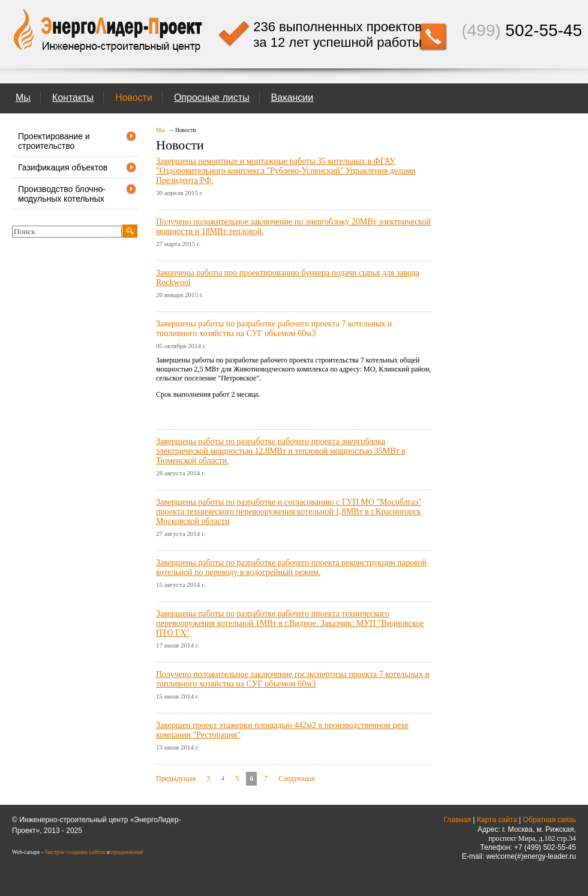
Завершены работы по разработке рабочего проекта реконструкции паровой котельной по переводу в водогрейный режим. (291, 567)
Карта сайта (497, 820)
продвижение (127, 852)
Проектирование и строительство (77, 140)
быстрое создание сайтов (75, 852)
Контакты (73, 98)
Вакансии (292, 98)
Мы (23, 98)
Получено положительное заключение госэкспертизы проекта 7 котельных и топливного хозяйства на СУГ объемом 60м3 (293, 679)
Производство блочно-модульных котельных (77, 193)
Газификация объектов (77, 167)
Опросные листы (212, 98)
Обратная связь (549, 820)
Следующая (296, 778)
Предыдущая (176, 778)
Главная (457, 820)
